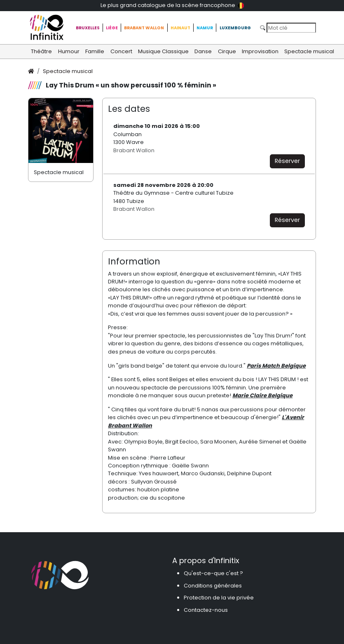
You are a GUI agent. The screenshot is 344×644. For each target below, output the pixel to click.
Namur (205, 28)
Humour (69, 51)
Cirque (227, 51)
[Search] (291, 28)
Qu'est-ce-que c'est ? (213, 573)
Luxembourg (235, 28)
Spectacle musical (309, 51)
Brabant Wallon (144, 28)
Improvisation (260, 51)
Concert (121, 51)
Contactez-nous (206, 610)
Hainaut (180, 28)
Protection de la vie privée (219, 598)
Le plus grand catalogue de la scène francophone (172, 5)
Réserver (287, 161)
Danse (203, 51)
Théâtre (41, 51)
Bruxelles (88, 28)
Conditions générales (213, 586)
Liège (112, 28)
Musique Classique (163, 51)
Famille (95, 51)
